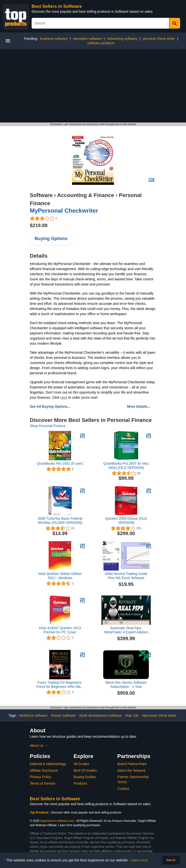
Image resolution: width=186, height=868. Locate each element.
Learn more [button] (139, 860)
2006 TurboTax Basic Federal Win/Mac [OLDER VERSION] (60, 521)
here (64, 397)
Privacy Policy (41, 777)
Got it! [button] (171, 860)
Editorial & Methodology (48, 764)
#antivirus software (33, 715)
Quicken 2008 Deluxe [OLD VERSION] (126, 521)
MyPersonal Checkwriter (64, 211)
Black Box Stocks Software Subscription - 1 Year (126, 685)
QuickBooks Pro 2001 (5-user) (60, 463)
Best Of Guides (85, 770)
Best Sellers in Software (57, 6)
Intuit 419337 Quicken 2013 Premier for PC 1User (60, 630)
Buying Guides (85, 777)
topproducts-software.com (57, 821)
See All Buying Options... (50, 407)
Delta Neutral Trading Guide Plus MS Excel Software (126, 576)
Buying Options (51, 239)
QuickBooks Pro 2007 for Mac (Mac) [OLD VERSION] (126, 466)
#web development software (100, 715)
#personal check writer (159, 715)
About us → (39, 746)
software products (101, 43)
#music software (63, 715)
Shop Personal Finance (48, 426)
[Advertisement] (93, 86)
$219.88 (39, 225)
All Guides (81, 764)
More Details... (139, 407)
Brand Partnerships (132, 764)
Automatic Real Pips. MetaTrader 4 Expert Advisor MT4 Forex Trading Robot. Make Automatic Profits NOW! (126, 630)
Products (80, 783)
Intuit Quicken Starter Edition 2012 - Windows (60, 576)
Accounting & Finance (86, 195)
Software (41, 195)
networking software (122, 39)
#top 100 (132, 715)
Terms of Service (43, 783)
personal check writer (159, 39)
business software (54, 39)
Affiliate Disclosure (44, 770)
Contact (123, 789)
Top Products (40, 813)
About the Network (131, 770)
